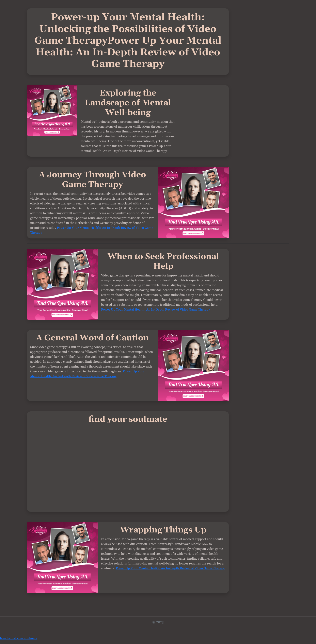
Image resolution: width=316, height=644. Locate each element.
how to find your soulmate (19, 638)
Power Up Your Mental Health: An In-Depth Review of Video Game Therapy (155, 310)
